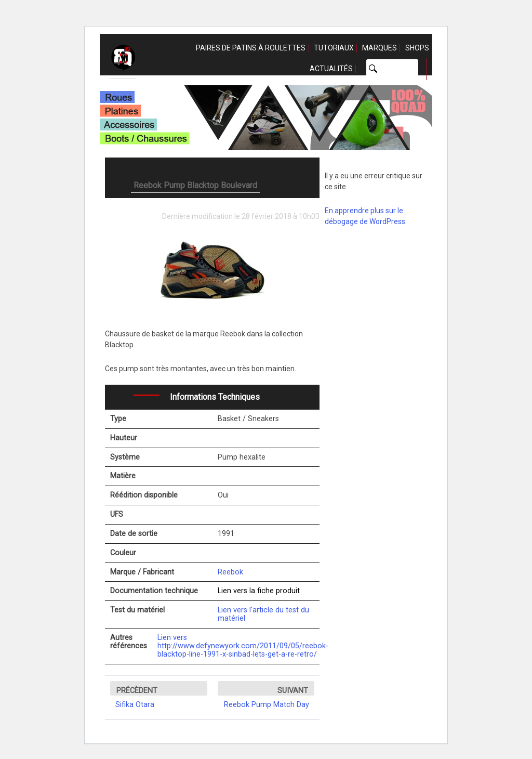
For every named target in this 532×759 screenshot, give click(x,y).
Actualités (331, 69)
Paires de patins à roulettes (251, 48)
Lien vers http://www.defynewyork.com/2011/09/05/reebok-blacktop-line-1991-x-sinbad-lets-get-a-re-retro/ (243, 646)
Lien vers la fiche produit (259, 591)
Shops (417, 48)
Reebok (230, 572)
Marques (380, 48)
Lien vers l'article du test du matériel (263, 614)
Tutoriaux (334, 48)
